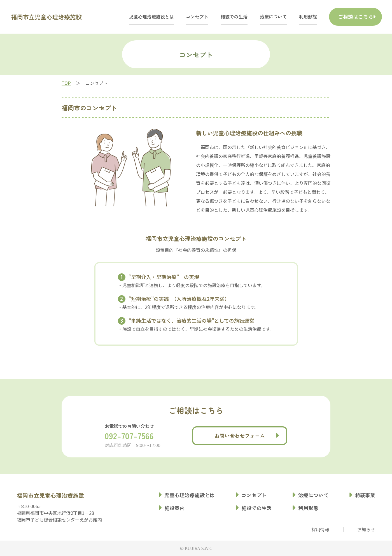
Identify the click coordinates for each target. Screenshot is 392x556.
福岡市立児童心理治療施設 (58, 17)
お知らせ (366, 529)
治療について (260, 17)
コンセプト (184, 17)
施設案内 (174, 508)
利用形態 (294, 17)
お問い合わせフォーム (240, 436)
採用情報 (320, 529)
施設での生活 (221, 17)
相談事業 (365, 495)
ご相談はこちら (348, 17)
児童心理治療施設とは (138, 17)
